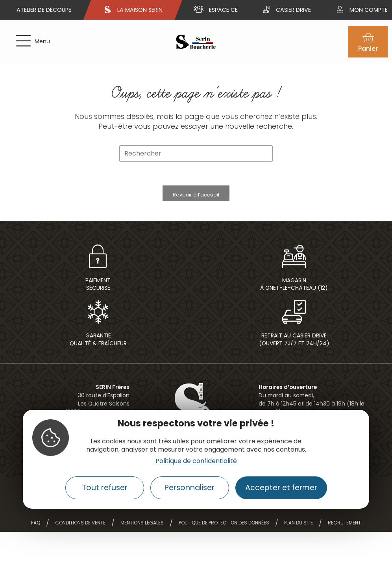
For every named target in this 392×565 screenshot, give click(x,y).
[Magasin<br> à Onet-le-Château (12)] (294, 256)
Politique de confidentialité (196, 461)
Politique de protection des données (224, 523)
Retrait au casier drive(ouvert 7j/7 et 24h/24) (294, 339)
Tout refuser (105, 488)
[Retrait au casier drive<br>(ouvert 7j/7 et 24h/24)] (294, 312)
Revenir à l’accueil (196, 195)
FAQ (36, 523)
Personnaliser (190, 488)
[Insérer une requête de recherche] (196, 154)
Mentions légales (142, 523)
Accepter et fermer (281, 488)
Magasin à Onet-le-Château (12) (294, 284)
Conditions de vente (80, 523)
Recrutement (344, 523)
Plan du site (299, 523)
